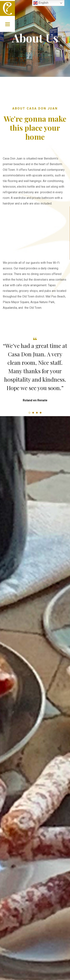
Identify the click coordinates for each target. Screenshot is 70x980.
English (41, 3)
